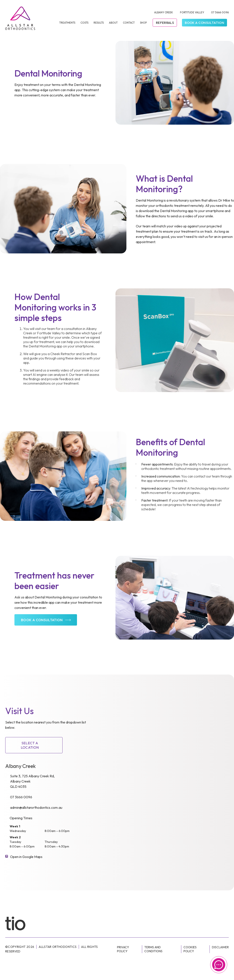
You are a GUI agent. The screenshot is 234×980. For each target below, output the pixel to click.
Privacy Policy (123, 949)
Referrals (165, 23)
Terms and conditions (153, 949)
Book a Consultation (204, 23)
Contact (129, 23)
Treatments (67, 23)
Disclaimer (220, 947)
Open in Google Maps (26, 857)
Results (99, 23)
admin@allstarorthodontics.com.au (36, 807)
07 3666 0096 (220, 12)
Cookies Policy (190, 949)
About (113, 23)
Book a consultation (42, 620)
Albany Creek (164, 12)
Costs (84, 23)
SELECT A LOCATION (30, 745)
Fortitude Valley (192, 12)
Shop (143, 23)
